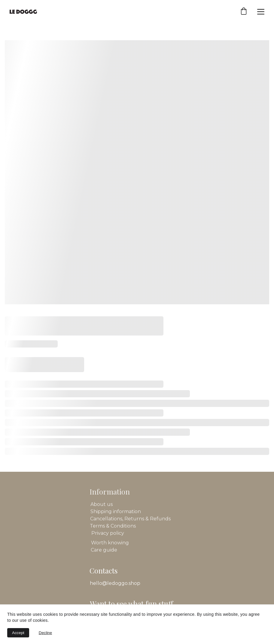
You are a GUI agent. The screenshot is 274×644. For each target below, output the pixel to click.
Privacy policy (108, 533)
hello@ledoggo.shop (115, 583)
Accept (18, 633)
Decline (45, 633)
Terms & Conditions (113, 526)
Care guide (104, 550)
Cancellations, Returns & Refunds (130, 519)
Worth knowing (110, 543)
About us (102, 505)
